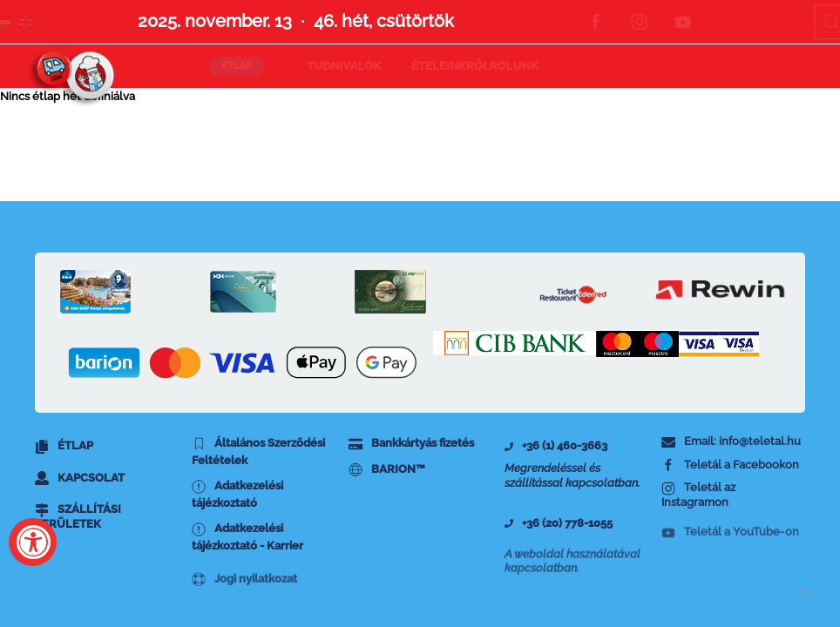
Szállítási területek (78, 522)
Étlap (64, 446)
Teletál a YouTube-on (730, 543)
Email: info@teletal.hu (731, 442)
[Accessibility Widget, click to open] (33, 542)
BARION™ (387, 470)
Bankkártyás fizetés (411, 444)
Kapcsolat (80, 479)
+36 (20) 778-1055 (559, 526)
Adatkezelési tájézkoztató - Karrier (247, 542)
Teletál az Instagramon (698, 500)
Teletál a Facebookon (730, 465)
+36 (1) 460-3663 (556, 445)
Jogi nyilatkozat (244, 591)
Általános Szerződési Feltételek (258, 452)
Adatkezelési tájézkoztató (237, 494)
